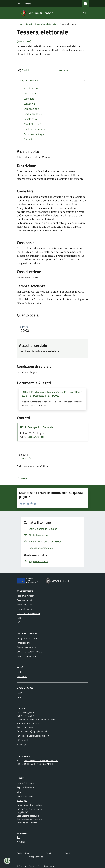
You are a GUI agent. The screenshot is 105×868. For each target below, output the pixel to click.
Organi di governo (25, 609)
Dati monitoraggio (25, 853)
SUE (19, 792)
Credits (68, 853)
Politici (20, 618)
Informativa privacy (26, 796)
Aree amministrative (26, 596)
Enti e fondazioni (25, 605)
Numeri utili (22, 745)
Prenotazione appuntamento (30, 819)
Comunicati (22, 677)
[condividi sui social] (24, 70)
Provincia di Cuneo (25, 783)
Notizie (20, 672)
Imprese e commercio (27, 656)
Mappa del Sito (36, 857)
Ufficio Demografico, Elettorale (37, 427)
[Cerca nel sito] (84, 13)
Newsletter (22, 842)
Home (20, 24)
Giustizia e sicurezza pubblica (30, 652)
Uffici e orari (22, 740)
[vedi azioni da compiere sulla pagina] (62, 70)
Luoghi (20, 693)
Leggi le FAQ (23, 812)
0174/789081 (37, 437)
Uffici (19, 622)
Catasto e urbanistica (27, 647)
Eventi (20, 697)
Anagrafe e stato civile (46, 24)
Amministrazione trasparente (30, 809)
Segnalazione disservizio (28, 816)
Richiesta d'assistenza (27, 823)
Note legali (22, 801)
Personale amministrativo (29, 613)
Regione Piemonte (24, 4)
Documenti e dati (25, 600)
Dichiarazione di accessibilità (30, 805)
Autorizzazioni (23, 643)
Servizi (29, 24)
